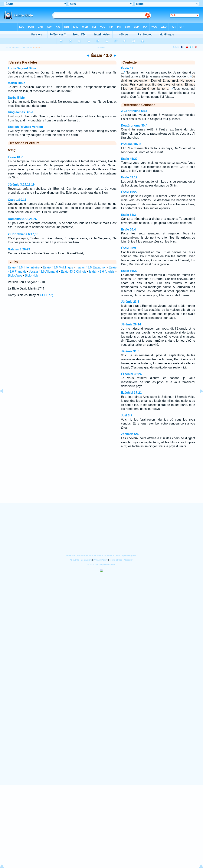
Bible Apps (15, 276)
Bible (8, 47)
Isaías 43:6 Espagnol (91, 267)
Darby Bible (16, 98)
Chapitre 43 (26, 47)
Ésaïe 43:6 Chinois (73, 272)
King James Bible (20, 112)
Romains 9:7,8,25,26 (22, 219)
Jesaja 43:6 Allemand (43, 272)
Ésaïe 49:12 (129, 177)
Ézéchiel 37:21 (131, 393)
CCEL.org (47, 295)
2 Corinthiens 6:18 (134, 111)
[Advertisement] (102, 480)
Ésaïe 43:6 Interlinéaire (24, 267)
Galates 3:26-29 (19, 249)
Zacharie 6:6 (130, 434)
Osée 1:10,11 (17, 200)
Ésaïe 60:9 (128, 248)
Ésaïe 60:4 (128, 229)
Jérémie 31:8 (130, 351)
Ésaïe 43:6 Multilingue (58, 267)
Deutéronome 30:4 (134, 125)
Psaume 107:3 (131, 144)
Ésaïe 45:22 (129, 159)
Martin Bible (17, 83)
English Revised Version (25, 127)
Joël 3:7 (127, 415)
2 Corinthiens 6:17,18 (23, 234)
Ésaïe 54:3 (128, 215)
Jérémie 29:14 (131, 324)
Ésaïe (16, 47)
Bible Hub (31, 276)
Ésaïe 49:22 (129, 192)
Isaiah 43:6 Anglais (102, 272)
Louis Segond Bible (22, 68)
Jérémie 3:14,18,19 (21, 185)
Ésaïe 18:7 (15, 157)
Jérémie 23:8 (130, 302)
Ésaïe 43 (127, 68)
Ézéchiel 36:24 (131, 374)
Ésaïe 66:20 (129, 271)
